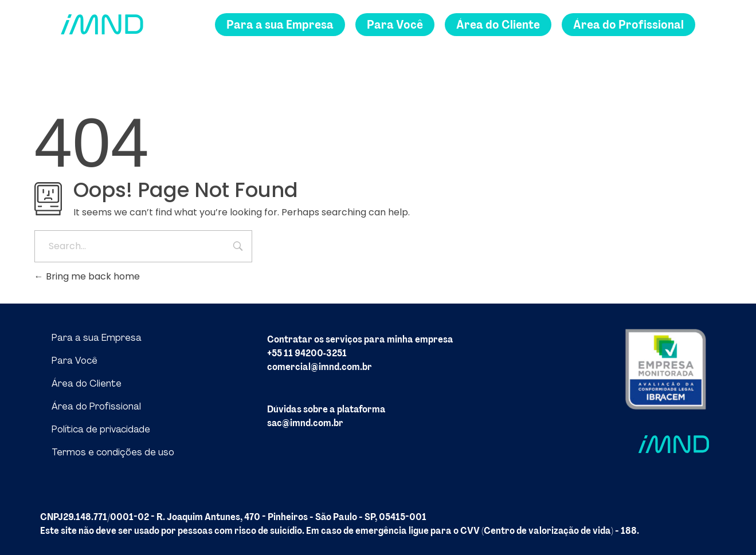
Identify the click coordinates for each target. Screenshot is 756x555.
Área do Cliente (87, 383)
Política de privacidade (101, 429)
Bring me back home (87, 276)
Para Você (75, 361)
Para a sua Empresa (97, 338)
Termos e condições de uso (113, 452)
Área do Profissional (96, 406)
